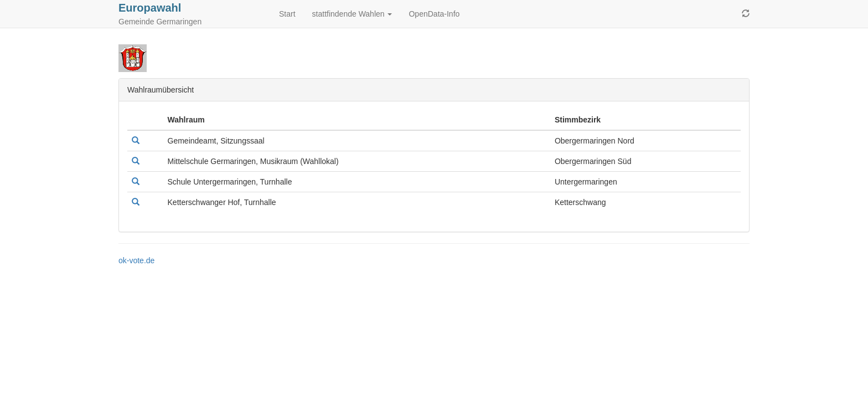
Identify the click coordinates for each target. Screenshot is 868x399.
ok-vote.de (136, 260)
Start (287, 14)
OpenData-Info (434, 14)
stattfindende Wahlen (352, 14)
